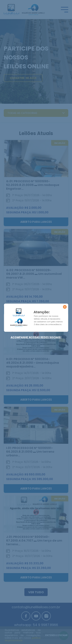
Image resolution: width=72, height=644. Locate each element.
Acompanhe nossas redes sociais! (36, 337)
